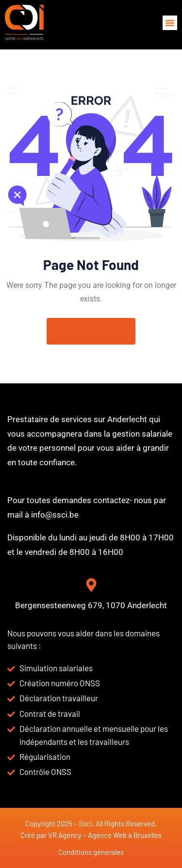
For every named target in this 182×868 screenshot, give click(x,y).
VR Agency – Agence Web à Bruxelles (105, 835)
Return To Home (91, 331)
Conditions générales (91, 852)
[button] (170, 23)
